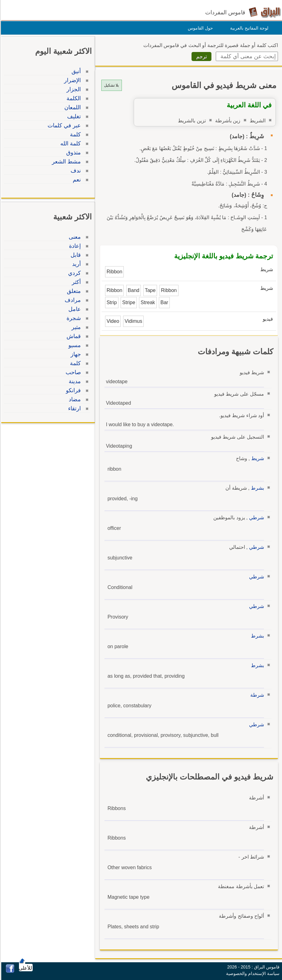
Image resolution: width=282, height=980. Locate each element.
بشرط (257, 488)
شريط (257, 458)
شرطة (256, 695)
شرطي (256, 518)
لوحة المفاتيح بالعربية (248, 28)
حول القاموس (199, 28)
